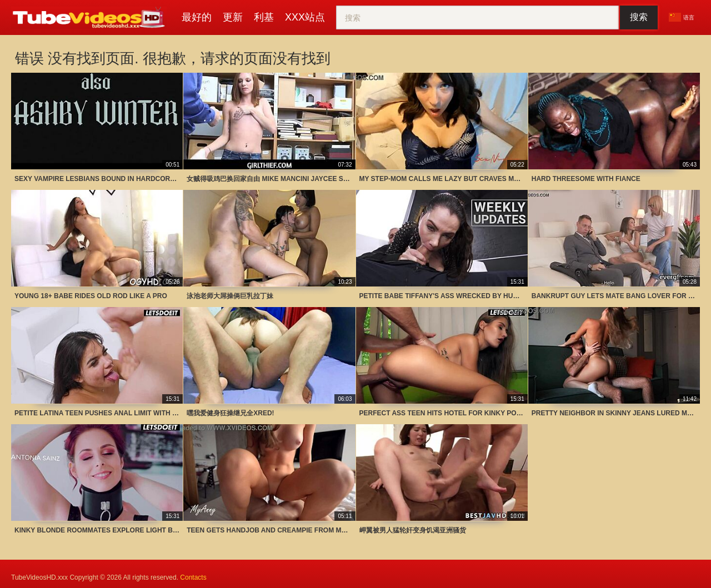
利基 (264, 17)
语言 (682, 17)
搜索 (639, 17)
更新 (233, 17)
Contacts (193, 577)
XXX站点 (305, 17)
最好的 (197, 17)
